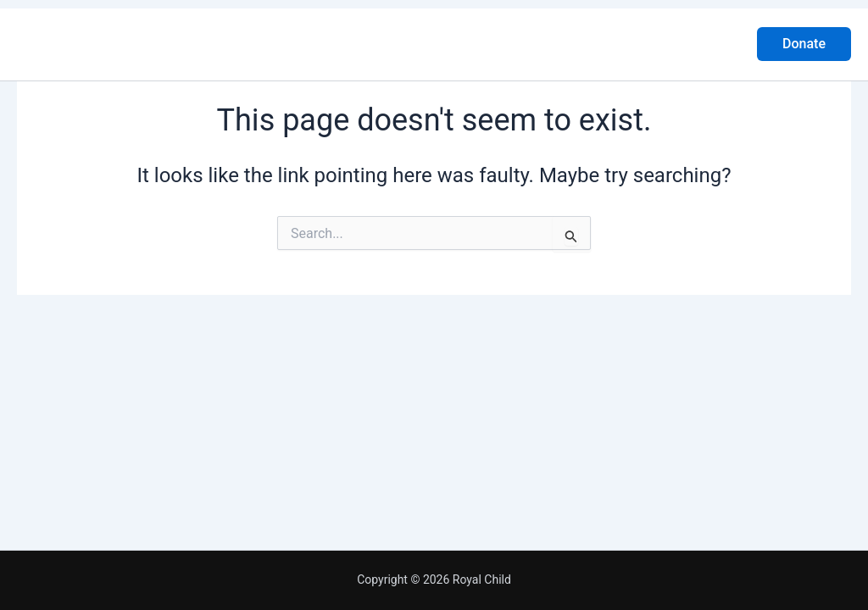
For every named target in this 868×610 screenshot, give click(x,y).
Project (426, 44)
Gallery (499, 44)
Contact (576, 44)
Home (287, 44)
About (355, 44)
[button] (804, 44)
